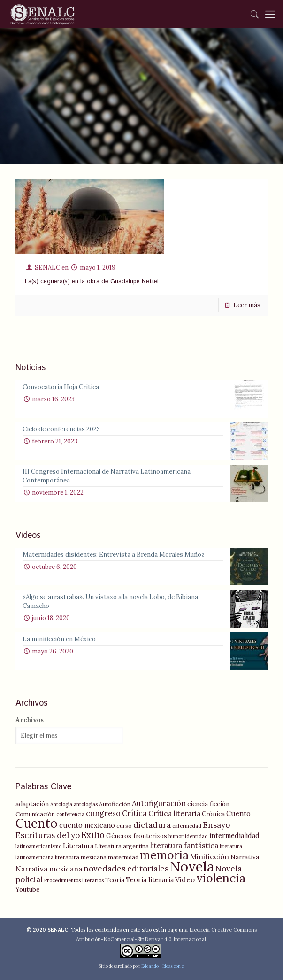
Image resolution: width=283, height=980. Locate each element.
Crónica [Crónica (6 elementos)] (213, 814)
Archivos (30, 720)
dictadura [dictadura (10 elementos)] (152, 825)
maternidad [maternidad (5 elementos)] (123, 857)
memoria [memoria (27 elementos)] (164, 855)
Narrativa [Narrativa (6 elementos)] (245, 857)
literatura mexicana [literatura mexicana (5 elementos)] (81, 857)
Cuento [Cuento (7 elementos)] (238, 814)
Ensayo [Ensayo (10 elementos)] (216, 825)
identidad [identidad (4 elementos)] (196, 836)
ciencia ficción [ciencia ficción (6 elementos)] (208, 804)
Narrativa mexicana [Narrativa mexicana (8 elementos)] (49, 869)
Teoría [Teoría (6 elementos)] (115, 880)
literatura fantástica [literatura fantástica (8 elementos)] (184, 845)
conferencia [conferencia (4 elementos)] (70, 814)
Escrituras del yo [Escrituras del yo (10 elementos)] (48, 835)
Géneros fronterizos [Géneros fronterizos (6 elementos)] (137, 836)
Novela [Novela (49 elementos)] (192, 866)
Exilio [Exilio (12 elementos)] (93, 835)
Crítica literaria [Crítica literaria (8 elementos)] (174, 813)
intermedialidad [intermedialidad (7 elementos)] (234, 836)
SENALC (47, 268)
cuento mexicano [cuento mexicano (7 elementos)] (87, 825)
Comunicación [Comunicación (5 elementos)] (35, 814)
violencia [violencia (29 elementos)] (221, 878)
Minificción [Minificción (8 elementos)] (210, 857)
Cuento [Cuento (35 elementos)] (37, 823)
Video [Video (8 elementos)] (185, 880)
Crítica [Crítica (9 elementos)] (134, 813)
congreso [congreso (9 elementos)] (103, 813)
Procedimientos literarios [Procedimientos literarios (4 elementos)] (74, 880)
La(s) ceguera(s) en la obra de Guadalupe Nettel (92, 282)
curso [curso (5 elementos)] (124, 826)
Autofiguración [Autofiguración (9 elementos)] (159, 803)
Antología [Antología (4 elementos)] (61, 804)
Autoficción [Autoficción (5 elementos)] (115, 804)
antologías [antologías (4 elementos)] (86, 804)
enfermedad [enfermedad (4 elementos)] (187, 826)
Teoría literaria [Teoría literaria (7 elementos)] (150, 880)
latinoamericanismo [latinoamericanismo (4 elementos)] (38, 846)
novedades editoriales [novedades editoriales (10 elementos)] (126, 869)
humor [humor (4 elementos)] (176, 836)
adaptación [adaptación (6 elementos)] (32, 804)
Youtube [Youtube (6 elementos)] (27, 889)
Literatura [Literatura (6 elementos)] (78, 846)
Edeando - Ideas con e (163, 966)
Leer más (247, 305)
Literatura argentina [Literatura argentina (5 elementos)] (122, 846)
